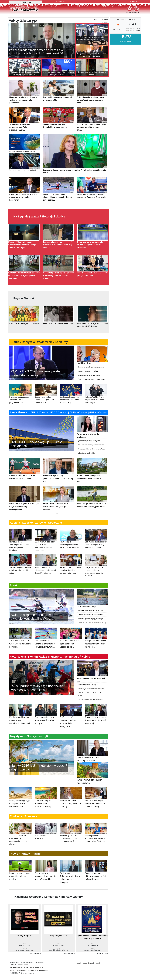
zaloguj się (134, 1)
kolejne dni (117, 40)
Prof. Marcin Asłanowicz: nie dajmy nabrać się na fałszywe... (71, 884)
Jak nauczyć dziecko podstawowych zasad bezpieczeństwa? (71, 843)
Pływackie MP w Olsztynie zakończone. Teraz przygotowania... (46, 650)
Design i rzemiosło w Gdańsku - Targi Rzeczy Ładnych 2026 (46, 404)
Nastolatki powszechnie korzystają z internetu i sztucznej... (96, 727)
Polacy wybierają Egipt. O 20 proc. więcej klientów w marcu (20, 810)
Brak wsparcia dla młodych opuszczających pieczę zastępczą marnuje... (96, 549)
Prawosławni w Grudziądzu (46, 841)
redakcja (20, 978)
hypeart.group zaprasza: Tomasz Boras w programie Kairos (20, 404)
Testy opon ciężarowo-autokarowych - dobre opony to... (46, 727)
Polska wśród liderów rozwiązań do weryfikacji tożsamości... (20, 727)
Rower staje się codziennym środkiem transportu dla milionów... (71, 549)
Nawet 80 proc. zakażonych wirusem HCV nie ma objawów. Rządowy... (20, 550)
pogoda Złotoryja (126, 30)
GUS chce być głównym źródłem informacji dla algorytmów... (71, 728)
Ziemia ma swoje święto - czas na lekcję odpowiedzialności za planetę (20, 844)
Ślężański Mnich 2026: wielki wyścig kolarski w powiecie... (20, 650)
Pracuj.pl (97, 973)
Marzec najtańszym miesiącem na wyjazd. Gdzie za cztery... (96, 810)
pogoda (79, 973)
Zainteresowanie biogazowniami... (25, 172)
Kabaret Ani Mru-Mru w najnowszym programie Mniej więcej (96, 404)
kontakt (26, 978)
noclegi (85, 973)
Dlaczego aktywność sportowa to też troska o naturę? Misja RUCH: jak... (96, 843)
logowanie (33, 978)
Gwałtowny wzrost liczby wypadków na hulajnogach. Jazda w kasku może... (46, 550)
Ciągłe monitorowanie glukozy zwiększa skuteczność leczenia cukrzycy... (96, 576)
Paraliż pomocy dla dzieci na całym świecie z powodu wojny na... (71, 575)
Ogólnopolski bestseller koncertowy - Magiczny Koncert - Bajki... (71, 404)
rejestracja (40, 978)
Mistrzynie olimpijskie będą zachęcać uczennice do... (71, 650)
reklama (13, 978)
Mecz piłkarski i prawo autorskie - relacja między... (20, 883)
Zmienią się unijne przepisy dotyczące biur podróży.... (71, 810)
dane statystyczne (126, 52)
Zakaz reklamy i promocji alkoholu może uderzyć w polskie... (46, 883)
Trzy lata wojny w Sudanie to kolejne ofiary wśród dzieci (20, 575)
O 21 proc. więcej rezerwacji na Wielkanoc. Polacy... (46, 810)
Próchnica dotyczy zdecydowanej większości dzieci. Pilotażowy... (46, 575)
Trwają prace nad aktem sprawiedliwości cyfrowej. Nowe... (96, 883)
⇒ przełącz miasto (22, 975)
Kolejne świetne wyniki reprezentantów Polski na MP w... (96, 650)
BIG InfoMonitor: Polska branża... (25, 154)
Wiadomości (61, 1)
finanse (91, 973)
